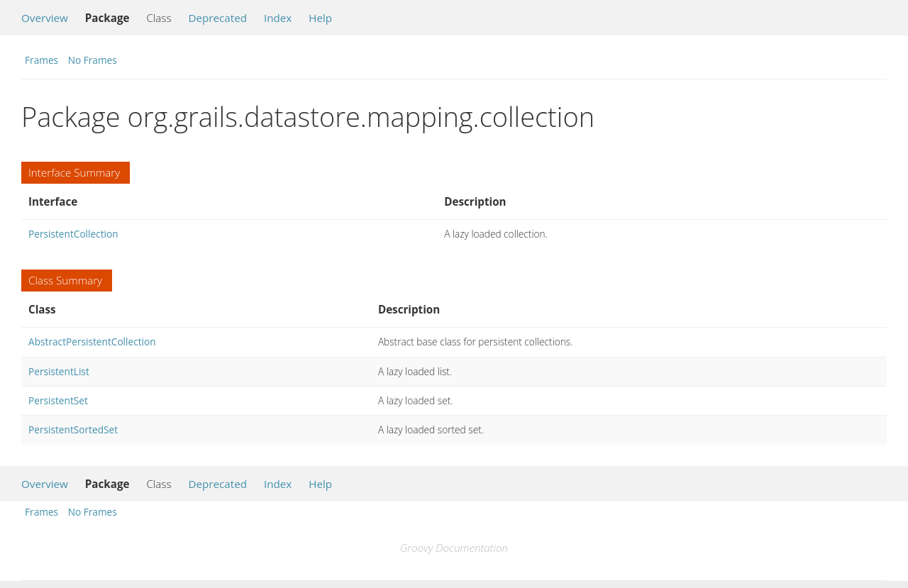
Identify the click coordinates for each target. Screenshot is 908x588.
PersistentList (59, 371)
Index (278, 18)
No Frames (93, 60)
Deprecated (217, 18)
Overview (45, 18)
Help (320, 18)
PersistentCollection (73, 234)
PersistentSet (58, 400)
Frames (41, 60)
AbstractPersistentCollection (92, 342)
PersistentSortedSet (73, 429)
